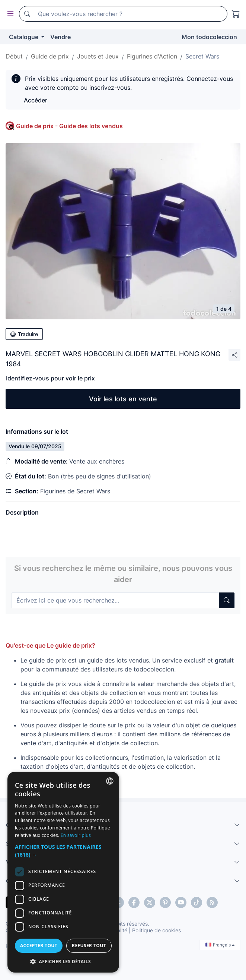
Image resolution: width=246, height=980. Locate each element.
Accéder (36, 100)
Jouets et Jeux (98, 56)
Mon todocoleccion (209, 37)
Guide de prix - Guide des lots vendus (69, 126)
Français (220, 945)
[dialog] (63, 872)
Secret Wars (202, 56)
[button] (63, 851)
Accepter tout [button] (39, 946)
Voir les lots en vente (123, 399)
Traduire (24, 334)
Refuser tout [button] (89, 946)
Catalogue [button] (24, 37)
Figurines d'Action (152, 56)
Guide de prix (50, 56)
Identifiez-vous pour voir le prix (50, 378)
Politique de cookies (156, 930)
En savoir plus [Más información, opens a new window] (76, 835)
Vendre (60, 37)
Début (14, 56)
